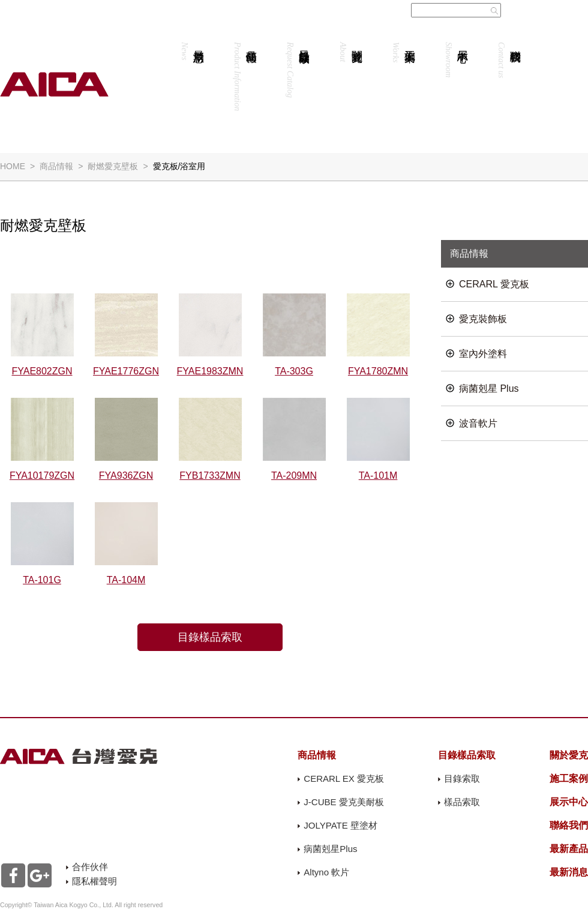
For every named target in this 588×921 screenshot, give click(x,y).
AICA (54, 84)
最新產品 (569, 849)
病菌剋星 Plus (489, 388)
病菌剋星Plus (330, 849)
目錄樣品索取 (298, 70)
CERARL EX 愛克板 (344, 778)
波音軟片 (478, 423)
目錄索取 (462, 778)
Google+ (40, 875)
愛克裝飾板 (483, 319)
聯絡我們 (509, 60)
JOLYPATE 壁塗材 (340, 825)
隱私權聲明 (94, 881)
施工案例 (403, 52)
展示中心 (456, 60)
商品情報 (245, 76)
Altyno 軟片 (326, 872)
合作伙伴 (90, 867)
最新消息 (192, 51)
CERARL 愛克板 (494, 284)
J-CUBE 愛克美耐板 (343, 802)
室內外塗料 (483, 354)
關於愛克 (351, 52)
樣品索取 (462, 802)
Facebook (13, 875)
